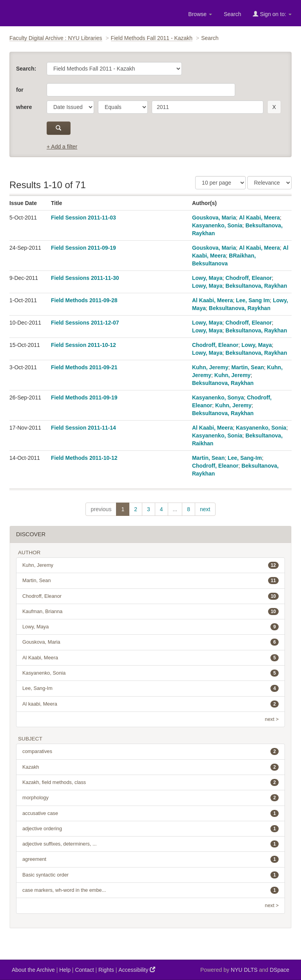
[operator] (123, 107)
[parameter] (70, 107)
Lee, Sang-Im (245, 458)
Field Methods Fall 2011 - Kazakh (152, 38)
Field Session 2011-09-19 (83, 248)
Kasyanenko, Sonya (218, 397)
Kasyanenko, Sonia (217, 225)
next (205, 509)
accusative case (150, 813)
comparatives (150, 751)
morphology (150, 798)
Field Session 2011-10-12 (83, 345)
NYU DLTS (244, 970)
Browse (200, 14)
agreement (150, 859)
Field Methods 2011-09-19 (84, 397)
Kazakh (150, 767)
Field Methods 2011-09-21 (84, 367)
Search (232, 14)
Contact (84, 970)
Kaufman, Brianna (150, 612)
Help (65, 970)
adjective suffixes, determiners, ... (150, 844)
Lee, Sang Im (253, 300)
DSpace (279, 970)
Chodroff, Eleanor (248, 278)
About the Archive (33, 970)
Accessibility (137, 970)
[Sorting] (269, 183)
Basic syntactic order (150, 875)
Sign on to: (272, 14)
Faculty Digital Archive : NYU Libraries (56, 38)
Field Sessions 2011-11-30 (85, 278)
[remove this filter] (274, 107)
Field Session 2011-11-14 (83, 428)
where (24, 107)
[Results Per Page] (220, 183)
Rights (106, 970)
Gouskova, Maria (214, 218)
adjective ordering (150, 829)
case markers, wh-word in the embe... (150, 890)
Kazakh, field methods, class (150, 782)
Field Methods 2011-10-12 (84, 458)
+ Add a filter (62, 147)
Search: (26, 69)
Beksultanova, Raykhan (256, 286)
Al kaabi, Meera (150, 704)
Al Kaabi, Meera (259, 218)
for (20, 90)
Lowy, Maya (207, 278)
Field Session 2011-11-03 (83, 218)
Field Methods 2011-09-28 (84, 300)
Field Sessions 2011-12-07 (85, 323)
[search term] (208, 107)
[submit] (59, 128)
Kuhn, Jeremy (210, 367)
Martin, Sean (248, 367)
